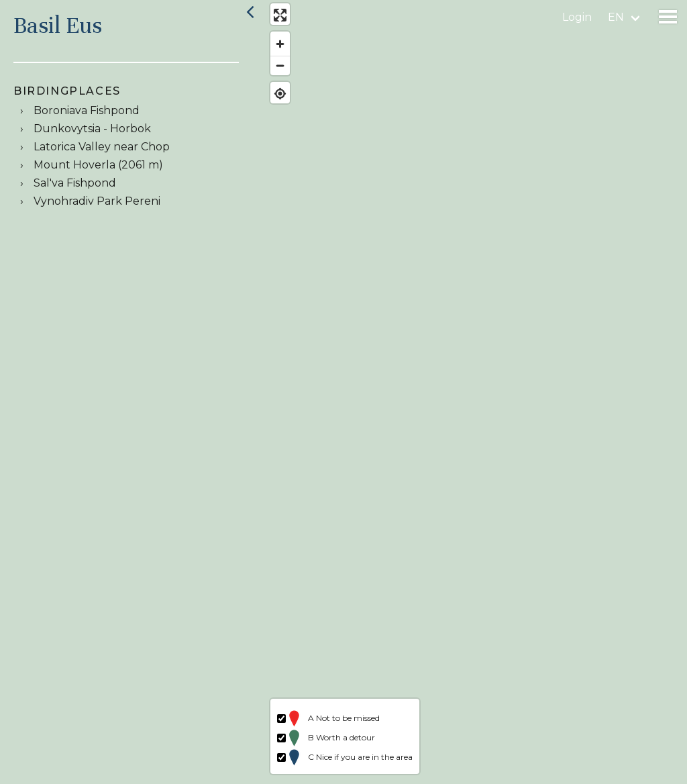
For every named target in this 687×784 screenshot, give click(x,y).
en (616, 17)
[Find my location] (277, 97)
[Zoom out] (277, 69)
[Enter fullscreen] (277, 18)
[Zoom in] (277, 47)
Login (577, 17)
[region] (474, 392)
